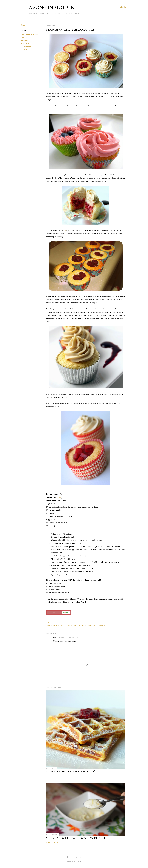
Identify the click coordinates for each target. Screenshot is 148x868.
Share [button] (23, 25)
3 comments (56, 842)
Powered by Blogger (74, 857)
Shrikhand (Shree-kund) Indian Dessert (76, 838)
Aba (64, 230)
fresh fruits (25, 40)
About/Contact (37, 14)
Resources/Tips (56, 14)
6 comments (56, 776)
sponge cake (26, 46)
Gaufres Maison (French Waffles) (71, 771)
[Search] (124, 7)
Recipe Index (72, 14)
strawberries (26, 49)
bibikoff (80, 861)
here (60, 497)
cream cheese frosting (30, 34)
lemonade (25, 43)
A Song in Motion (52, 7)
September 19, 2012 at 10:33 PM (67, 638)
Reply (55, 645)
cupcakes (25, 37)
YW (55, 638)
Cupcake (59, 612)
